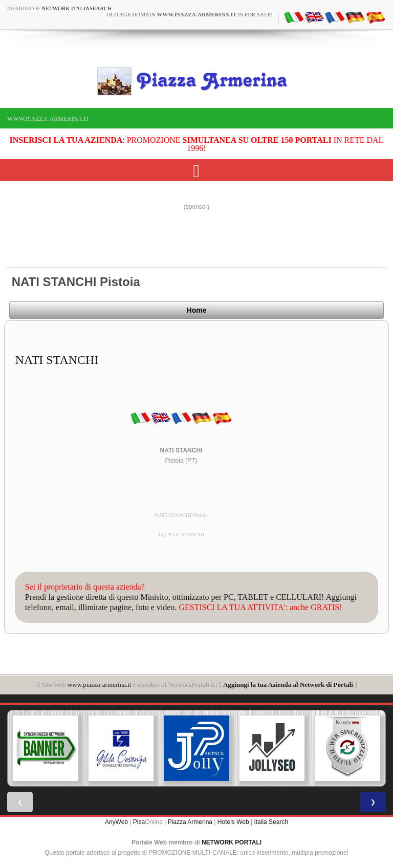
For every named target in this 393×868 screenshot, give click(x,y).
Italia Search (271, 822)
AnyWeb (116, 822)
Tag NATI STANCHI (181, 535)
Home (197, 310)
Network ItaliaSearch (77, 8)
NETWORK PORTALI (232, 842)
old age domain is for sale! (190, 14)
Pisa (139, 822)
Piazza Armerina (190, 822)
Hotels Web (233, 822)
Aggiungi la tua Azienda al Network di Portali (288, 685)
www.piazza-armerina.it (48, 119)
